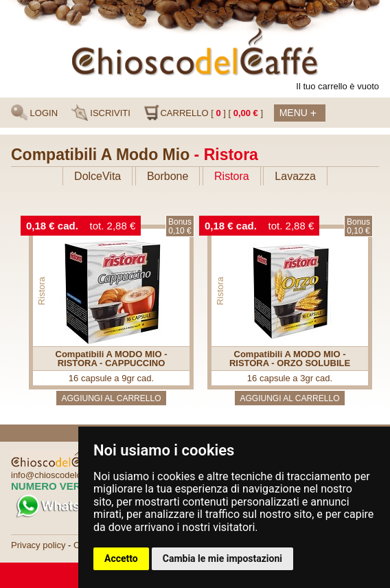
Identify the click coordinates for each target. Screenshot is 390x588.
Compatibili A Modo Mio (100, 155)
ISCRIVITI (101, 113)
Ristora (232, 176)
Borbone (168, 176)
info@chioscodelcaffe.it (57, 475)
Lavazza (295, 176)
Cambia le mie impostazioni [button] (222, 558)
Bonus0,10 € (180, 226)
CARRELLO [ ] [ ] (203, 113)
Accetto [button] (121, 558)
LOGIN (34, 113)
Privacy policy (38, 545)
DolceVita (97, 176)
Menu (298, 114)
